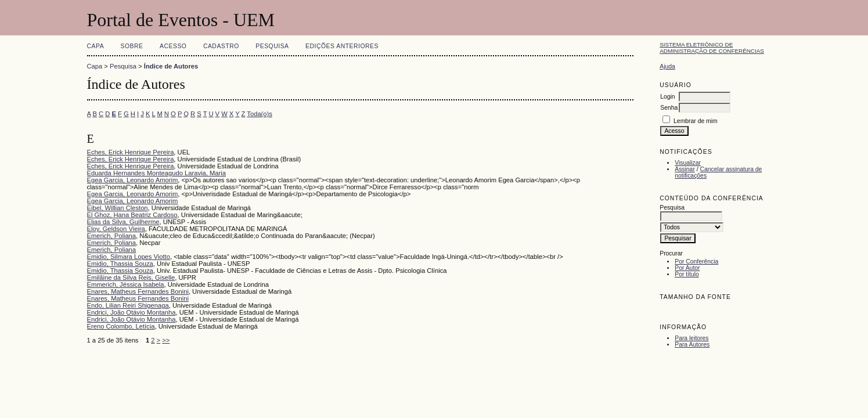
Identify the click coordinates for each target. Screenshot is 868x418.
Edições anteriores (342, 46)
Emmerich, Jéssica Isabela (126, 284)
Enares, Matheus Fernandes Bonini (138, 291)
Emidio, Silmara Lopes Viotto (129, 257)
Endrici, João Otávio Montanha (132, 312)
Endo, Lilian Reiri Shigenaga (128, 305)
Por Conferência (696, 262)
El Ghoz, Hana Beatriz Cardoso (132, 215)
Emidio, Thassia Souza (120, 264)
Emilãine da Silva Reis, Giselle (131, 278)
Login (667, 97)
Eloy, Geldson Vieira (116, 229)
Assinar (685, 169)
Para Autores (692, 345)
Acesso (173, 46)
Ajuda (667, 66)
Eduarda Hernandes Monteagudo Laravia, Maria (156, 173)
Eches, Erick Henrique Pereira (131, 152)
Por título (687, 274)
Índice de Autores (171, 66)
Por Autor (687, 268)
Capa (96, 46)
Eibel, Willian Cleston (118, 208)
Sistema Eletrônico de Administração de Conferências (712, 48)
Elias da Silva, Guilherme (123, 222)
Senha (669, 108)
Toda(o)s (260, 114)
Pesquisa (272, 46)
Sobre (132, 46)
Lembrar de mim (696, 121)
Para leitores (691, 338)
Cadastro (221, 46)
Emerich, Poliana (112, 236)
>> (166, 340)
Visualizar (688, 163)
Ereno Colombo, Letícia (121, 326)
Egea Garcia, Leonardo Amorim (133, 180)
